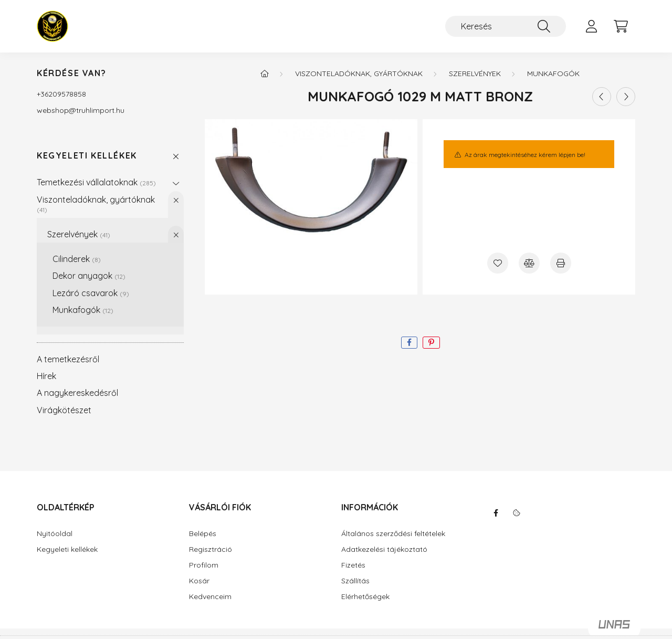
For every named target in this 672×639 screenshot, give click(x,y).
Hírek (46, 376)
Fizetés (353, 565)
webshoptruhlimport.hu (81, 110)
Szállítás (355, 581)
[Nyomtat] (561, 263)
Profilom (204, 565)
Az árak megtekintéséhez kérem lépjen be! (525, 155)
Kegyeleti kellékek (87, 156)
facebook (496, 513)
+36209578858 (61, 94)
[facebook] (409, 343)
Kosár (199, 581)
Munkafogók (83, 310)
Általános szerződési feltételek (393, 534)
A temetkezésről (68, 359)
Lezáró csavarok (91, 293)
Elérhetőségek (365, 597)
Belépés (203, 534)
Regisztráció (211, 549)
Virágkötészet (64, 410)
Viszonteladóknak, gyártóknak (96, 204)
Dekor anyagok (89, 276)
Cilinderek (77, 259)
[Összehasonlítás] (529, 263)
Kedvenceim (210, 597)
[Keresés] (506, 26)
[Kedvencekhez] (498, 263)
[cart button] (621, 26)
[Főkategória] (265, 74)
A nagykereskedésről (77, 393)
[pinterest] (431, 343)
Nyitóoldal (55, 534)
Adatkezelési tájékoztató (384, 549)
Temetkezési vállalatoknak (96, 182)
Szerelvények (79, 234)
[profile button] (591, 26)
